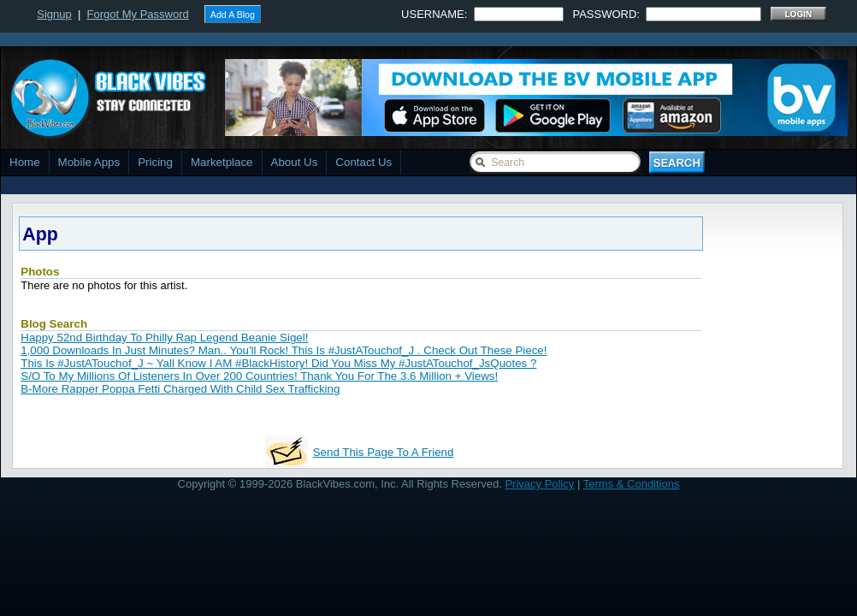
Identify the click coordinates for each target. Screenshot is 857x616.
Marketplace (222, 162)
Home (25, 162)
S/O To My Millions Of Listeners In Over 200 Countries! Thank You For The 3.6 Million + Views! (259, 376)
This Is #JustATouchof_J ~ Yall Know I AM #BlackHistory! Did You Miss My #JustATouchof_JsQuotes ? (278, 363)
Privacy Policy (539, 484)
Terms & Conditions (632, 484)
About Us (295, 162)
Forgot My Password (138, 14)
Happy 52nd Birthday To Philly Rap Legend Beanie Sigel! (164, 338)
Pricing (155, 162)
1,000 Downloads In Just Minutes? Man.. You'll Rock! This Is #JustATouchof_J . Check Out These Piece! (284, 350)
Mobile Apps (89, 162)
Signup (54, 14)
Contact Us (363, 162)
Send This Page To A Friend (384, 452)
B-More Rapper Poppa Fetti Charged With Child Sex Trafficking (180, 389)
